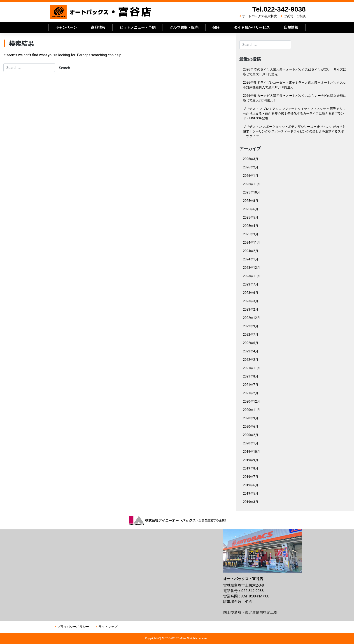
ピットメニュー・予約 (137, 27)
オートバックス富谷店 (101, 12)
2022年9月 (250, 326)
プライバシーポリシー (73, 627)
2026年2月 (250, 167)
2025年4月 (250, 226)
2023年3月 (250, 301)
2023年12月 (251, 268)
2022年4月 (250, 351)
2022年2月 (250, 360)
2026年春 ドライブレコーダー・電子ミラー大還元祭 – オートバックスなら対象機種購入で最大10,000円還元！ (295, 85)
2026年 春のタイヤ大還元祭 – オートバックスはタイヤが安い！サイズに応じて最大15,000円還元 (295, 72)
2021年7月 (250, 385)
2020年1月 (250, 443)
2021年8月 (250, 376)
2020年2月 (250, 435)
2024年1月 (250, 259)
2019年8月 (250, 468)
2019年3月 (250, 502)
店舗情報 (291, 27)
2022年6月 (250, 343)
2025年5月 (250, 217)
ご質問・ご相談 (295, 16)
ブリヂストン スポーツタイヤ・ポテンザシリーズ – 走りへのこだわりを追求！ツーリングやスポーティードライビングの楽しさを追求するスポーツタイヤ (294, 131)
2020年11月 (251, 410)
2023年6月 (250, 293)
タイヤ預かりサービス (252, 27)
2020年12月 (251, 401)
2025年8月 (250, 201)
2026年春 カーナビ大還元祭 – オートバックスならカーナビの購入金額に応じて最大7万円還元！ (295, 98)
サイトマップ (108, 627)
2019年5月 (250, 493)
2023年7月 (250, 284)
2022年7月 (250, 335)
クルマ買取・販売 (184, 27)
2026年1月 (250, 176)
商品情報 (98, 27)
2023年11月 (251, 276)
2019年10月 (251, 452)
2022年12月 (251, 318)
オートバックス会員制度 (259, 16)
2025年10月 (251, 192)
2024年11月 (251, 243)
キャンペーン (66, 27)
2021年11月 (251, 368)
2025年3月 (250, 234)
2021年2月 (250, 393)
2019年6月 (250, 485)
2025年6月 (250, 209)
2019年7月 (250, 477)
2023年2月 (250, 309)
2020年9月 (250, 418)
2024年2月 (250, 251)
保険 (216, 27)
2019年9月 (250, 460)
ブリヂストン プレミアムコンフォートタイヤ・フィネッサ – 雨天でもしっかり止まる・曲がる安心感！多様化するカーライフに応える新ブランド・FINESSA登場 (294, 113)
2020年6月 (250, 427)
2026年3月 (250, 159)
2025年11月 (251, 184)
